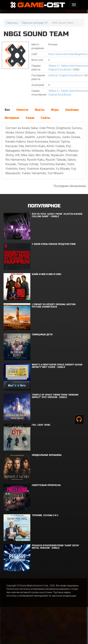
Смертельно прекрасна (46, 485)
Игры (55, 110)
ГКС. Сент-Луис (41, 425)
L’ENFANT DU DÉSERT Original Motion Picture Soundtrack (54, 306)
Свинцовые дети (42, 335)
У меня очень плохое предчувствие (54, 244)
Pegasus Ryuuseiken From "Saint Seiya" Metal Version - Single (55, 547)
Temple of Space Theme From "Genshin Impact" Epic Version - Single (55, 396)
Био (7, 110)
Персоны (12, 23)
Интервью (12, 118)
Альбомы (72, 110)
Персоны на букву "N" (35, 23)
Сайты (46, 118)
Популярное (44, 206)
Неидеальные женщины (47, 455)
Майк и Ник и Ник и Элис (47, 274)
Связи (30, 118)
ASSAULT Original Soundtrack (65, 75)
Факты (40, 110)
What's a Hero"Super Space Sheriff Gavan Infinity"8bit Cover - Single (57, 366)
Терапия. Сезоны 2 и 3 (45, 515)
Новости (22, 110)
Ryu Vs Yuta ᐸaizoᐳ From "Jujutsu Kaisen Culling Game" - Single (57, 215)
